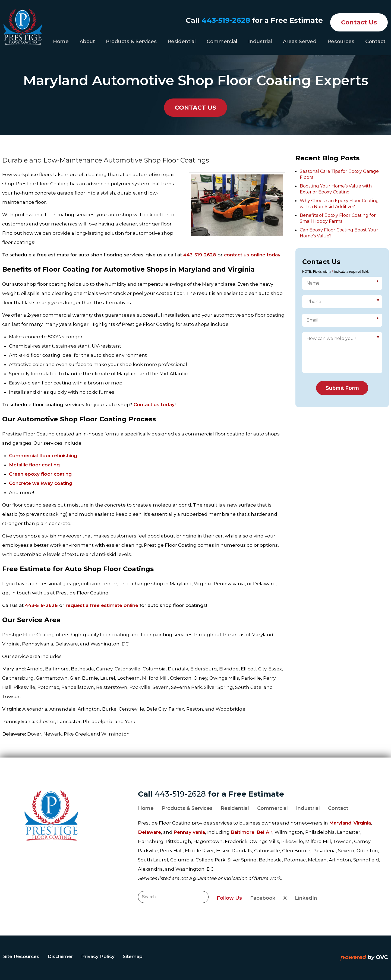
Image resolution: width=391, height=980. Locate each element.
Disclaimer (60, 956)
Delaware (149, 832)
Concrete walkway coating (41, 483)
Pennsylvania (189, 832)
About (87, 42)
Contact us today (154, 405)
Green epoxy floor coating (40, 474)
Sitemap (133, 956)
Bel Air (264, 832)
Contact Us (359, 22)
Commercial (222, 42)
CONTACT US (195, 108)
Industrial (260, 42)
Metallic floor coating (34, 465)
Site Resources (21, 956)
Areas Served (300, 42)
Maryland (340, 823)
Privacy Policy (98, 956)
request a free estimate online (102, 605)
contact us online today (252, 255)
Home (61, 42)
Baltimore (243, 832)
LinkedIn (306, 898)
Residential (182, 42)
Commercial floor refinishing (43, 456)
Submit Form (342, 388)
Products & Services (131, 42)
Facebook (263, 898)
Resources (341, 42)
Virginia (362, 823)
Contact (375, 42)
